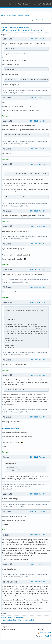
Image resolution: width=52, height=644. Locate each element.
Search (14, 15)
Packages (12, 4)
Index (3, 15)
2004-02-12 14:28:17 (37, 98)
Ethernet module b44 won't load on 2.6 (23, 30)
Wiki (20, 4)
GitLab (25, 4)
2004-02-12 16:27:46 (37, 417)
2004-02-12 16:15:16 (37, 302)
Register (21, 15)
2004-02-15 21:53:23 (37, 535)
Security (33, 4)
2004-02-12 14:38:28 (37, 121)
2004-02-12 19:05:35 (37, 494)
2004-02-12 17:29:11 (37, 457)
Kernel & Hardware (20, 27)
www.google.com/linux (11, 428)
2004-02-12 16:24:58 (37, 375)
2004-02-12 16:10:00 (37, 287)
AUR (39, 4)
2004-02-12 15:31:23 (37, 211)
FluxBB (48, 636)
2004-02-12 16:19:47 (37, 360)
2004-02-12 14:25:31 (37, 39)
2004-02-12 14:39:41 (37, 149)
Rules (9, 15)
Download (47, 4)
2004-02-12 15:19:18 (37, 164)
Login (27, 15)
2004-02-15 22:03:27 (37, 564)
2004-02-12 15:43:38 (37, 269)
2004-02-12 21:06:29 (37, 512)
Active (38, 20)
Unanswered (46, 20)
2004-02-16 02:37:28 (37, 582)
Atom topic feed (45, 633)
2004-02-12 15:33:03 (37, 226)
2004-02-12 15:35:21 (37, 244)
